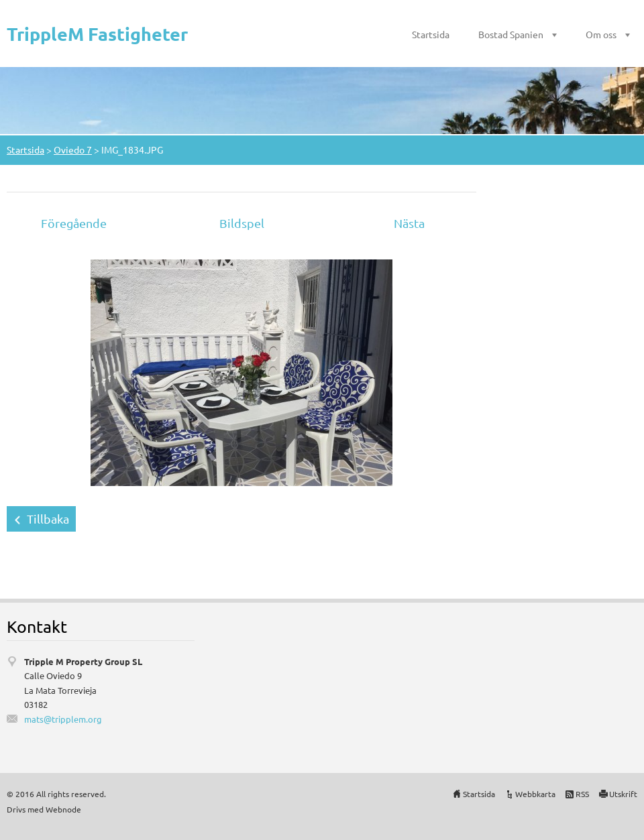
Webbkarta (535, 794)
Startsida (431, 34)
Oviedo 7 (73, 149)
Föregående (74, 223)
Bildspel (242, 223)
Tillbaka (48, 519)
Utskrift (623, 794)
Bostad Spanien (511, 34)
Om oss (601, 34)
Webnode (63, 809)
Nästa (409, 223)
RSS (582, 794)
